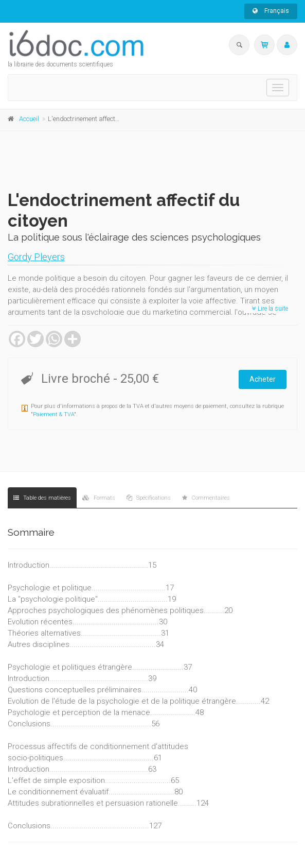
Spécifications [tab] (149, 498)
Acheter (263, 379)
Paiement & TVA (53, 414)
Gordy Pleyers (36, 257)
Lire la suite (270, 309)
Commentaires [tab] (206, 498)
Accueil (29, 119)
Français (271, 11)
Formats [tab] (99, 498)
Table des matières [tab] (42, 498)
